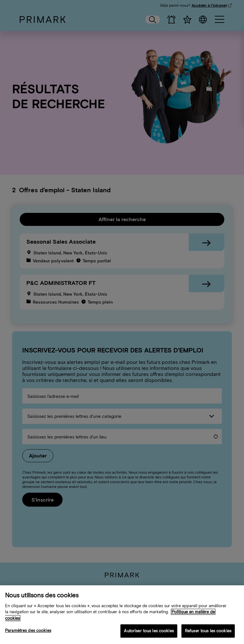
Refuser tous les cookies (208, 631)
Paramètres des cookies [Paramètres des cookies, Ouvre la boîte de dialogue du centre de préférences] (28, 631)
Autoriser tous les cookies (149, 631)
